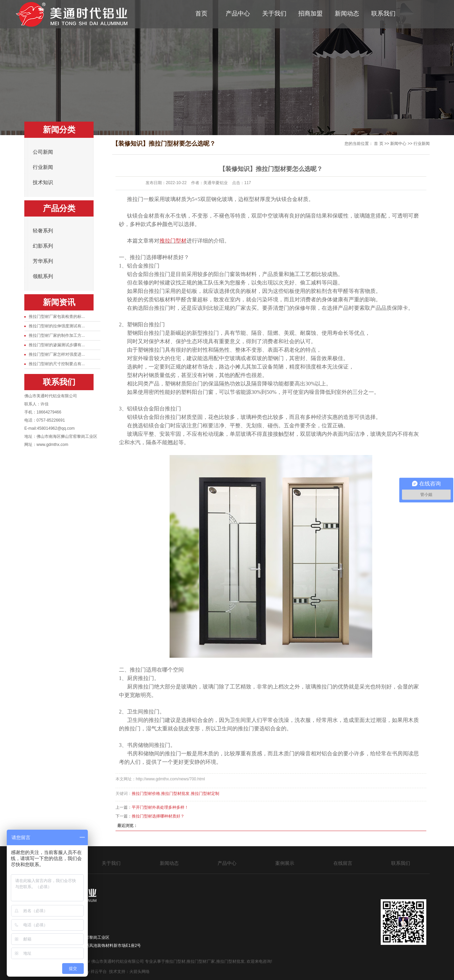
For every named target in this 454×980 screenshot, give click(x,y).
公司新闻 (43, 152)
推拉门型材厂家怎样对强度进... (57, 354)
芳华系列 (43, 261)
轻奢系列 (43, 231)
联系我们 (383, 14)
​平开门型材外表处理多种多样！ (160, 807)
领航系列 (43, 276)
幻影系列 (43, 246)
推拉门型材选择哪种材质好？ (158, 816)
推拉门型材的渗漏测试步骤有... (57, 345)
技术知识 (43, 182)
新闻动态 (347, 14)
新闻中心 (398, 144)
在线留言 (343, 863)
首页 (201, 14)
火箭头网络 (140, 972)
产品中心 (238, 14)
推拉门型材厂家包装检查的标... (57, 317)
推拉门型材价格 (146, 794)
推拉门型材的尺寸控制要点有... (57, 364)
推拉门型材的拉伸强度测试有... (57, 326)
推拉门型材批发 (175, 794)
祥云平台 (99, 972)
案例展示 (285, 863)
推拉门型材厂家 (201, 961)
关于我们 (274, 14)
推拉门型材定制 (205, 794)
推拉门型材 (175, 961)
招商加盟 (310, 14)
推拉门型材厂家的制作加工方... (57, 335)
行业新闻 (43, 167)
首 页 (379, 144)
